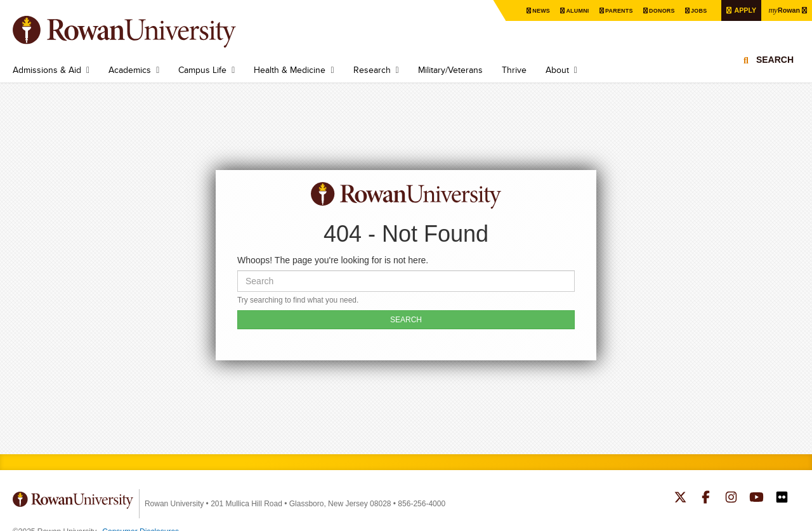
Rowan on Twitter (680, 499)
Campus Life (202, 70)
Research (372, 70)
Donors (651, 10)
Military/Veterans (450, 70)
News (524, 10)
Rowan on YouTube (756, 499)
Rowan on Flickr (782, 499)
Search (775, 67)
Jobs (690, 10)
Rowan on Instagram (731, 499)
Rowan (782, 10)
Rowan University (143, 32)
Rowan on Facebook (706, 499)
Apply (739, 10)
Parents (606, 10)
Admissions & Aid (47, 70)
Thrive (514, 70)
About (557, 70)
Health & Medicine (290, 70)
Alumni (562, 10)
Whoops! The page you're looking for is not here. (333, 260)
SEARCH (406, 320)
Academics (130, 70)
